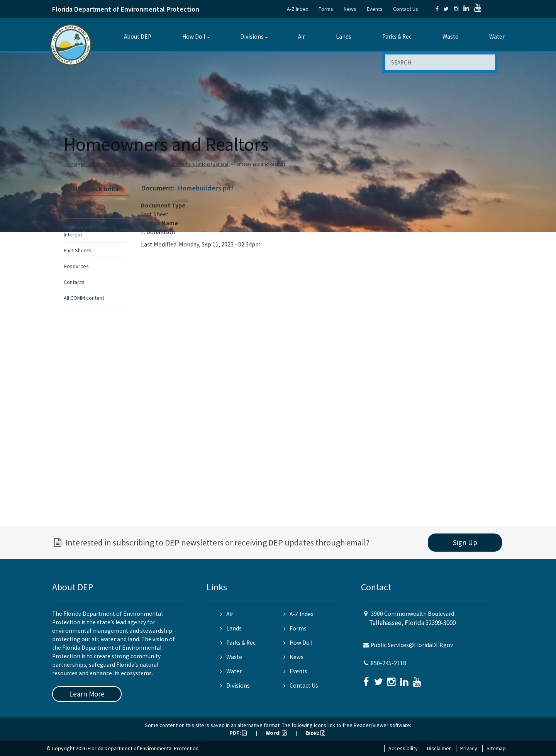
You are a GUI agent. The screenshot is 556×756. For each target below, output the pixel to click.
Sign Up (465, 542)
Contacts (74, 282)
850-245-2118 (388, 663)
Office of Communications (129, 164)
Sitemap (496, 748)
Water (497, 37)
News (350, 9)
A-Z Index (297, 9)
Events (375, 9)
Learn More (87, 694)
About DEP (138, 37)
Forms (326, 9)
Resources (76, 266)
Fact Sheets (78, 250)
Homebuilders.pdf (206, 188)
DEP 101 (73, 211)
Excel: (315, 733)
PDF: (238, 733)
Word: (276, 733)
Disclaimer (439, 748)
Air (302, 37)
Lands (344, 37)
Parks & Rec (397, 37)
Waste (450, 37)
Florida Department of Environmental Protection (126, 9)
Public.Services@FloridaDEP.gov (412, 645)
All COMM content (84, 298)
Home (71, 164)
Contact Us (406, 9)
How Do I (194, 37)
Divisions (252, 37)
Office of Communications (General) (194, 164)
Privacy (469, 748)
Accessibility (403, 748)
